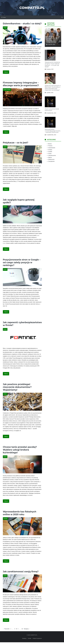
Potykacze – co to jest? (16, 143)
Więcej (6, 72)
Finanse (5, 519)
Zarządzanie (51, 161)
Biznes (5, 90)
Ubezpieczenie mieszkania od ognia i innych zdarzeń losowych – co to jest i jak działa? (52, 64)
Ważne (5, 28)
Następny (27, 629)
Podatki (50, 152)
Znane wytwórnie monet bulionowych (52, 110)
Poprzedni (6, 629)
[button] (62, 17)
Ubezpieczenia (52, 155)
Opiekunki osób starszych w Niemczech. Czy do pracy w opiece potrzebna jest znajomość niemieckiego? (53, 88)
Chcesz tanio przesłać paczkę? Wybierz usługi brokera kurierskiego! (20, 450)
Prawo (50, 154)
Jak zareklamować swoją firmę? (21, 572)
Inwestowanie (52, 148)
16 (22, 629)
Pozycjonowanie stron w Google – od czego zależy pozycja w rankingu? (22, 262)
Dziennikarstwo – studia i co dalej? (22, 24)
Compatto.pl (32, 8)
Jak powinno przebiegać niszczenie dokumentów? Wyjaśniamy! (17, 387)
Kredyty (50, 150)
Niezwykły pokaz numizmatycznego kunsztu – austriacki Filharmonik (53, 131)
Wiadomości (51, 159)
